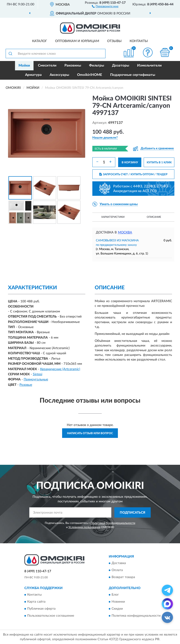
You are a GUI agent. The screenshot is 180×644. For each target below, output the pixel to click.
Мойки (24, 66)
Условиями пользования (84, 527)
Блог (115, 595)
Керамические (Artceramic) (60, 369)
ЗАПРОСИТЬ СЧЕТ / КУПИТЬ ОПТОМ (133, 174)
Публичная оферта (41, 609)
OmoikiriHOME (90, 75)
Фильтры (97, 66)
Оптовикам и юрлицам (77, 41)
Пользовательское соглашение (51, 616)
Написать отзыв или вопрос (90, 433)
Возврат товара (123, 577)
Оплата (117, 570)
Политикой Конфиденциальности (113, 523)
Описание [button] (154, 217)
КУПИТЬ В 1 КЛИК (159, 162)
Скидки (117, 609)
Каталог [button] (40, 41)
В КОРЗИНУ (130, 162)
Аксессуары (59, 75)
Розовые (26, 385)
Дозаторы (121, 66)
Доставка (119, 563)
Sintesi (37, 374)
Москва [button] (125, 233)
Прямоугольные (36, 379)
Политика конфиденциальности (136, 616)
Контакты (139, 41)
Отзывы (114, 41)
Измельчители (149, 66)
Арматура (33, 75)
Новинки (118, 602)
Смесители (47, 66)
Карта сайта (36, 602)
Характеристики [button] (113, 217)
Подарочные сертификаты (133, 75)
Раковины (73, 66)
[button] (105, 6)
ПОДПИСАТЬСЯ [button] (133, 513)
